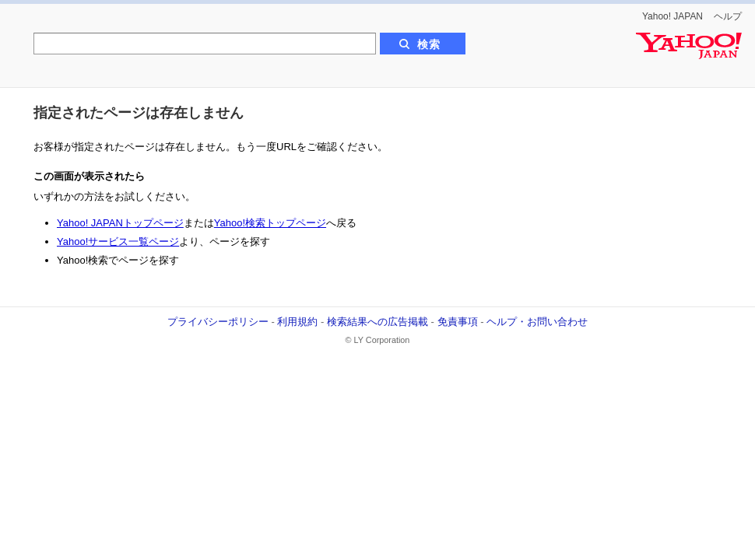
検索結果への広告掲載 (377, 322)
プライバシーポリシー (218, 322)
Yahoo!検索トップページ (270, 223)
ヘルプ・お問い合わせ (537, 322)
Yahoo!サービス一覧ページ (118, 241)
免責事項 (458, 322)
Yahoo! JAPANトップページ (120, 223)
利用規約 (297, 322)
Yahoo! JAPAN (672, 16)
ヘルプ (728, 16)
